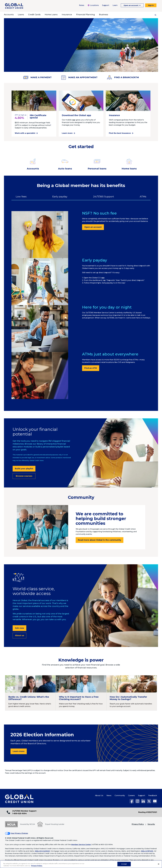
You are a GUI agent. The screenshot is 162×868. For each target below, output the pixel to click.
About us (20, 635)
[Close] (159, 864)
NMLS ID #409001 (42, 851)
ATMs (143, 197)
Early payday (60, 197)
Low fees (21, 197)
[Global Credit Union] (14, 6)
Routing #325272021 (148, 812)
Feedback (153, 796)
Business (104, 15)
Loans (21, 15)
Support (142, 796)
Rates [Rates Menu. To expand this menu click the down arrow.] (82, 5)
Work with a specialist (25, 133)
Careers (131, 796)
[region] (81, 864)
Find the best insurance (120, 133)
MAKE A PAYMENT (37, 77)
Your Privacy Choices (19, 833)
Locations (93, 5)
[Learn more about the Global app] (81, 102)
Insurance (67, 15)
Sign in (151, 5)
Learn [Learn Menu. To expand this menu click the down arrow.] (115, 5)
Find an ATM (91, 368)
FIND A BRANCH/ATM (123, 77)
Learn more (67, 133)
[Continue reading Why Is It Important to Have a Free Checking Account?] (81, 693)
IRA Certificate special (38, 116)
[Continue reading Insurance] (128, 102)
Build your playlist (24, 469)
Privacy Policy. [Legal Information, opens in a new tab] (37, 866)
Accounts (9, 15)
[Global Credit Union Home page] (19, 799)
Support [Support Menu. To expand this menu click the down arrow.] (106, 5)
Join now (19, 628)
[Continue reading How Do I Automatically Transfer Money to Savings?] (132, 693)
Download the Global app (76, 115)
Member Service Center (81, 844)
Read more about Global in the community (100, 540)
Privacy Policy (138, 824)
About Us (99, 796)
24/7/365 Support (104, 197)
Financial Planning (85, 15)
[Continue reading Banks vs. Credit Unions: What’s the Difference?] (30, 693)
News (109, 796)
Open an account (93, 227)
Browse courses (24, 476)
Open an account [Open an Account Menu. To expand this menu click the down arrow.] (131, 5)
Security (151, 824)
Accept (124, 864)
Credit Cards (34, 15)
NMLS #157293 (147, 851)
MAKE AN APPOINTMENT (79, 77)
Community (120, 796)
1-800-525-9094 (19, 814)
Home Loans (51, 15)
